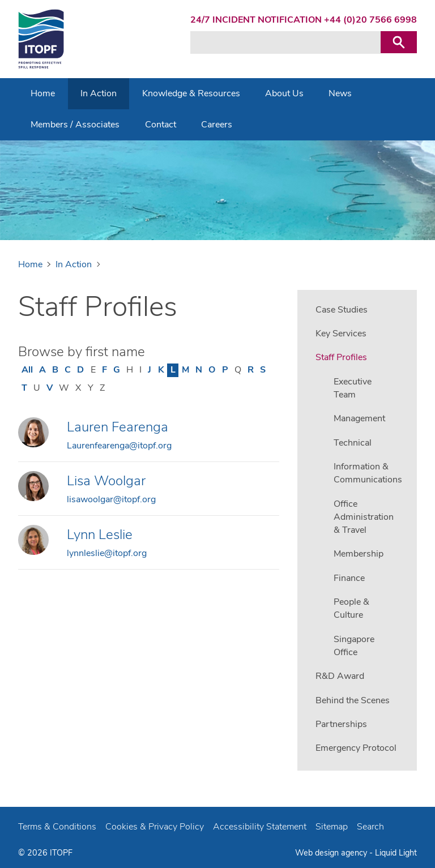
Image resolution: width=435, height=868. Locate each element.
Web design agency (332, 853)
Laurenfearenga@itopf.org (119, 446)
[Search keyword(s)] (285, 42)
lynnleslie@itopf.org (107, 553)
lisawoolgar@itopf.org (111, 499)
